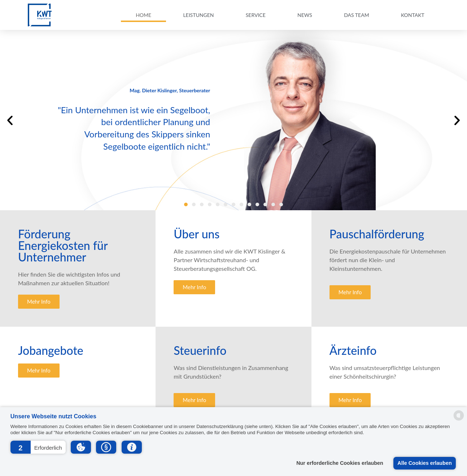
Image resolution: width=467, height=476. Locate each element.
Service (256, 15)
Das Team (356, 15)
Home (143, 15)
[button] (38, 447)
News (305, 15)
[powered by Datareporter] (459, 420)
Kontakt (413, 15)
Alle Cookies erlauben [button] (424, 463)
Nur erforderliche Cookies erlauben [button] (340, 463)
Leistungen (198, 15)
